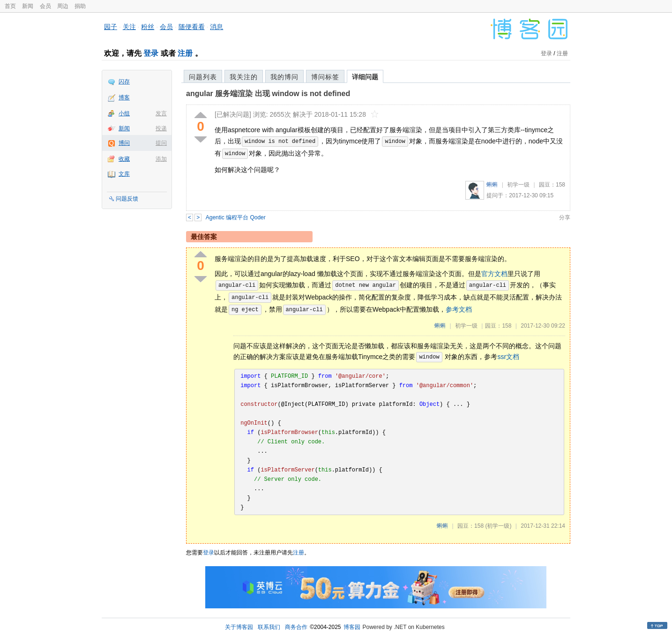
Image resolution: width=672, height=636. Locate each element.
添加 (161, 159)
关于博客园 (239, 627)
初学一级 (518, 185)
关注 (129, 27)
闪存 (124, 82)
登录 (151, 53)
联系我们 (269, 627)
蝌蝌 (492, 185)
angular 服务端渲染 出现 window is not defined (268, 94)
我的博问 (284, 77)
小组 (124, 113)
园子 (111, 27)
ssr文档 (509, 357)
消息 (217, 27)
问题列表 (203, 77)
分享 (565, 217)
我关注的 (244, 77)
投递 (161, 128)
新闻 (28, 6)
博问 (124, 143)
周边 (63, 6)
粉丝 (148, 27)
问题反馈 (127, 199)
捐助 (80, 6)
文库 (124, 174)
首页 (10, 6)
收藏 (124, 159)
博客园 (352, 627)
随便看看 (192, 27)
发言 (161, 113)
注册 (185, 53)
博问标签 (325, 77)
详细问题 (365, 77)
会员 (45, 6)
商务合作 (296, 627)
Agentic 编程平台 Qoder (236, 217)
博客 (124, 97)
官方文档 (494, 274)
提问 (161, 143)
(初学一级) (498, 526)
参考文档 (459, 309)
